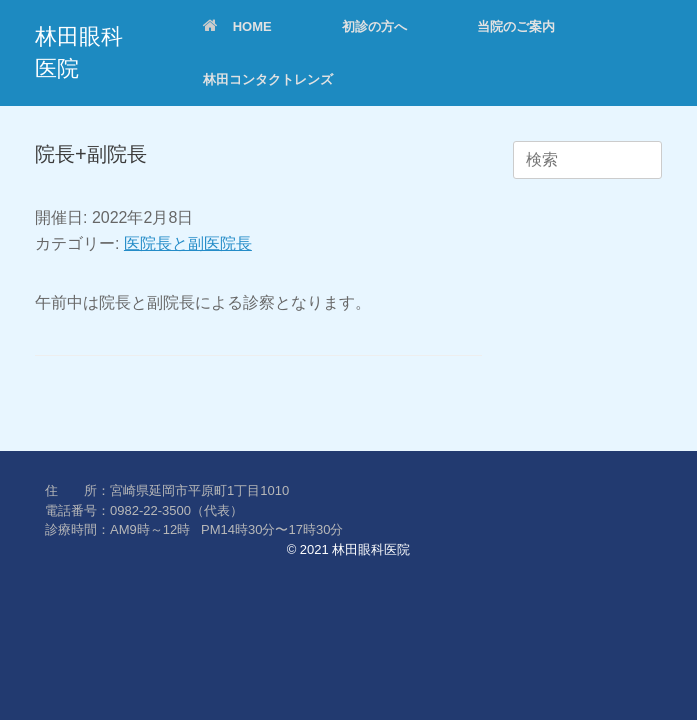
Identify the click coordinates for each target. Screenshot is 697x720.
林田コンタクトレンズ (268, 79)
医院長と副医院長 (188, 243)
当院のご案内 (516, 26)
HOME (237, 26)
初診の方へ (374, 26)
